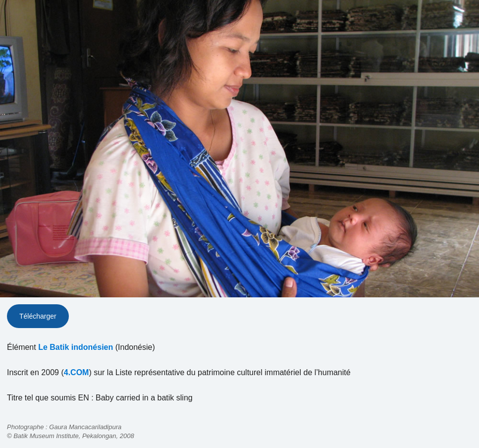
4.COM (77, 372)
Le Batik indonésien (76, 347)
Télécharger (38, 316)
